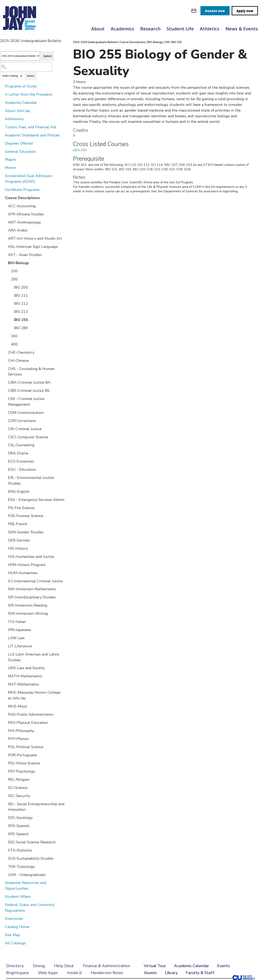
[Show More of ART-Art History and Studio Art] (5, 238)
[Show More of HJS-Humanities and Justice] (5, 556)
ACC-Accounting (22, 206)
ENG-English (19, 492)
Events (224, 966)
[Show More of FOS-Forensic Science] (5, 516)
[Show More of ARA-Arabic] (5, 230)
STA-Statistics (20, 850)
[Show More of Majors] (2, 159)
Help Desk (64, 966)
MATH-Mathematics (25, 676)
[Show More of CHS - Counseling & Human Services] (5, 369)
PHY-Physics (18, 739)
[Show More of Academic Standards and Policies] (2, 135)
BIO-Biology (18, 263)
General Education (20, 152)
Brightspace (17, 973)
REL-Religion (19, 780)
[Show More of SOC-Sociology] (5, 817)
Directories (14, 919)
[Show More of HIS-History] (5, 548)
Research (150, 29)
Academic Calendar (21, 103)
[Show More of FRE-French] (5, 524)
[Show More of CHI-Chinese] (5, 360)
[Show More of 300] (8, 336)
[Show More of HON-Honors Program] (5, 565)
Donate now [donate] (215, 11)
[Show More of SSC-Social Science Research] (5, 842)
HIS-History (18, 548)
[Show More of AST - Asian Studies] (5, 255)
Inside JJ (74, 973)
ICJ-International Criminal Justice (35, 581)
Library (171, 973)
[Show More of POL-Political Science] (5, 747)
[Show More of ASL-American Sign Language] (5, 246)
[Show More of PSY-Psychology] (5, 771)
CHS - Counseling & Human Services (31, 372)
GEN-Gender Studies (26, 532)
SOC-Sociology (20, 818)
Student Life (180, 29)
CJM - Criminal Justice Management (26, 402)
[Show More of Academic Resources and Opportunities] (2, 883)
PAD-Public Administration (31, 714)
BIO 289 (21, 328)
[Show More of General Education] (2, 151)
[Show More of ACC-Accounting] (5, 206)
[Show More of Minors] (2, 167)
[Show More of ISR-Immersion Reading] (5, 605)
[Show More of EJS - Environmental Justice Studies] (5, 477)
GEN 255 (80, 150)
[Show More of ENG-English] (5, 491)
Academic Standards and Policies (32, 135)
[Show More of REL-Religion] (5, 779)
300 (14, 336)
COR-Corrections (22, 421)
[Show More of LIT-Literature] (5, 646)
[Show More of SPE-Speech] (5, 834)
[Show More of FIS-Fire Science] (5, 508)
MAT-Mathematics (24, 684)
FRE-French (18, 524)
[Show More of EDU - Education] (5, 469)
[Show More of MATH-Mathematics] (5, 676)
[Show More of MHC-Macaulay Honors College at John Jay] (5, 692)
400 (14, 344)
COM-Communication (26, 413)
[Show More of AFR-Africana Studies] (5, 214)
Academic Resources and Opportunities (26, 886)
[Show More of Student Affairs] (2, 896)
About (98, 29)
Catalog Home (17, 927)
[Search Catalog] (26, 67)
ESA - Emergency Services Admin (36, 500)
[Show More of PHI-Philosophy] (5, 731)
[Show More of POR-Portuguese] (5, 755)
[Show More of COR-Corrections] (5, 421)
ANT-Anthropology (24, 222)
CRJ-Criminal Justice (25, 429)
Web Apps (48, 973)
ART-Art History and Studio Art (35, 238)
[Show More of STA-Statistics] (5, 850)
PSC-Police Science (24, 763)
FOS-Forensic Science (26, 516)
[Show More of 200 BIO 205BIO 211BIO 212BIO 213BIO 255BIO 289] (8, 279)
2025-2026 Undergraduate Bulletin (95, 42)
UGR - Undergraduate (27, 875)
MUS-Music (18, 706)
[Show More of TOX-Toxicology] (5, 866)
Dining (39, 966)
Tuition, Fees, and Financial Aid (30, 127)
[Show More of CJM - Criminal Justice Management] (5, 399)
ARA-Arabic (18, 230)
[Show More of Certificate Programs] (2, 189)
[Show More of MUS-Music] (5, 706)
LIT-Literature (20, 646)
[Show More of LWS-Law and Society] (5, 668)
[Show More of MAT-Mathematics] (5, 684)
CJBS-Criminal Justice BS (29, 391)
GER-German (19, 540)
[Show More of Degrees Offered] (2, 143)
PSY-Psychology (22, 771)
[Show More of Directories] (2, 918)
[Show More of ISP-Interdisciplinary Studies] (5, 597)
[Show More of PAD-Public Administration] (5, 714)
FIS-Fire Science (21, 508)
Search (31, 76)
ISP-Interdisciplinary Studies (32, 597)
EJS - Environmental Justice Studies (31, 481)
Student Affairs (18, 897)
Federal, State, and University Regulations (30, 908)
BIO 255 (21, 320)
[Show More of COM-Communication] (5, 412)
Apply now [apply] (245, 11)
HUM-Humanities (23, 573)
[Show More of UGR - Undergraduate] (5, 875)
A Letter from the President (29, 94)
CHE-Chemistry (21, 352)
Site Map (12, 935)
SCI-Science (18, 788)
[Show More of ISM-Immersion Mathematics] (5, 589)
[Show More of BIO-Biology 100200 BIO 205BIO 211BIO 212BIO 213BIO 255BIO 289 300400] (5, 263)
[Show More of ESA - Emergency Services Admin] (5, 499)
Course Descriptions (22, 198)
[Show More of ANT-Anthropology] (5, 222)
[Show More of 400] (8, 344)
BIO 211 (21, 296)
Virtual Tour (155, 966)
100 (14, 271)
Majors (10, 159)
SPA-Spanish (19, 826)
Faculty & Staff (200, 973)
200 (14, 279)
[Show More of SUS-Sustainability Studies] (5, 858)
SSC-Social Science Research (32, 842)
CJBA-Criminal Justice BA (29, 382)
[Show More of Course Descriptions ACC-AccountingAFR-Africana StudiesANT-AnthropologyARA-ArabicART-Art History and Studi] (2, 198)
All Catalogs (15, 943)
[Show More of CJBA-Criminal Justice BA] (5, 382)
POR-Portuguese (22, 755)
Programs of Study (21, 86)
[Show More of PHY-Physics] (5, 739)
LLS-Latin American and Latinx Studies (34, 657)
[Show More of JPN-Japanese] (5, 630)
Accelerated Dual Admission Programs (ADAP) (29, 179)
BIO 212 (21, 303)
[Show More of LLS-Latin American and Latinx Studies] (5, 654)
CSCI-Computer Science (28, 437)
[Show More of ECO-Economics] (5, 461)
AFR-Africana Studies (26, 214)
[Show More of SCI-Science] (5, 787)
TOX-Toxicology (21, 867)
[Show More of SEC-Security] (5, 796)
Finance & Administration (107, 966)
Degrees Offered (19, 143)
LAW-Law (16, 638)
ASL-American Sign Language (33, 247)
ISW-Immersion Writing (28, 613)
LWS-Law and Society (26, 668)
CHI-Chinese (18, 361)
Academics (122, 29)
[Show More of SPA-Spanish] (5, 826)
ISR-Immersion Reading (28, 605)
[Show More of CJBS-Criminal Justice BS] (5, 390)
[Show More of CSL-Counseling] (5, 445)
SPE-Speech (18, 834)
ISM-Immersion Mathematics (32, 589)
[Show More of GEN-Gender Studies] (5, 532)
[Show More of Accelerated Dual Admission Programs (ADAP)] (2, 176)
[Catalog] (20, 56)
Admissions (14, 119)
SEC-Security (19, 796)
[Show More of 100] (8, 271)
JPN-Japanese (19, 630)
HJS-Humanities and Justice (31, 557)
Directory (15, 966)
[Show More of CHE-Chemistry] (5, 352)
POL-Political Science (26, 747)
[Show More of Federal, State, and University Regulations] (2, 905)
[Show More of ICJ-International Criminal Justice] (5, 581)
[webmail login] (194, 11)
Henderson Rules (107, 973)
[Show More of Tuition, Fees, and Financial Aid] (2, 127)
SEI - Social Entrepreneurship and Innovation (36, 807)
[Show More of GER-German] (5, 540)
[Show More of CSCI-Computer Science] (5, 437)
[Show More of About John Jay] (2, 111)
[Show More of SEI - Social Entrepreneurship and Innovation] (5, 804)
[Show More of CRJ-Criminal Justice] (5, 429)
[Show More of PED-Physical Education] (5, 722)
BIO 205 (21, 287)
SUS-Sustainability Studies (31, 858)
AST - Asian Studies (25, 255)
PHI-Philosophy (21, 731)
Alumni (150, 973)
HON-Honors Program (27, 565)
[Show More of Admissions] (2, 119)
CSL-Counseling (21, 445)
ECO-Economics (21, 461)
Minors (11, 168)
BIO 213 (21, 312)
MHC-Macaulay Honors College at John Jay (34, 695)
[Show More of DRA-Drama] (5, 453)
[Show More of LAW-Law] (5, 638)
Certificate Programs (22, 190)
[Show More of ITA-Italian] (5, 621)
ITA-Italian (17, 622)
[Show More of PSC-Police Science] (5, 763)
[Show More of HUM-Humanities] (5, 573)
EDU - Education (22, 470)
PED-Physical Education (28, 723)
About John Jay (17, 111)
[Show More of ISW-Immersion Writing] (5, 613)
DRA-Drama (18, 453)
